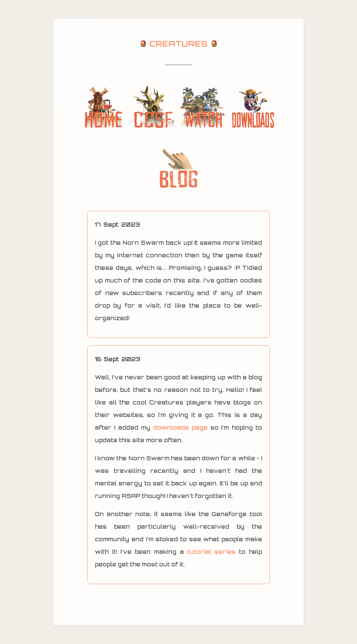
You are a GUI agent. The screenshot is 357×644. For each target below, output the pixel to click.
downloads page (180, 428)
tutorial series (211, 552)
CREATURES (178, 44)
